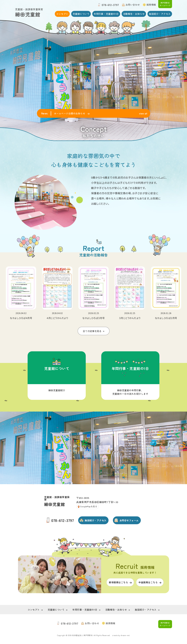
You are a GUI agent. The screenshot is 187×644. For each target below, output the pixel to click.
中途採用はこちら (148, 582)
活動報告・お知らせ (134, 14)
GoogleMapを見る (89, 506)
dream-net (125, 635)
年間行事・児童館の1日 (106, 14)
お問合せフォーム (129, 520)
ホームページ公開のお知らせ (70, 113)
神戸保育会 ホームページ (165, 4)
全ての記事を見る (92, 337)
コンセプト (62, 14)
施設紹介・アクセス (160, 14)
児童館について (81, 14)
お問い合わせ (133, 5)
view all (143, 113)
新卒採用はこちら (118, 582)
